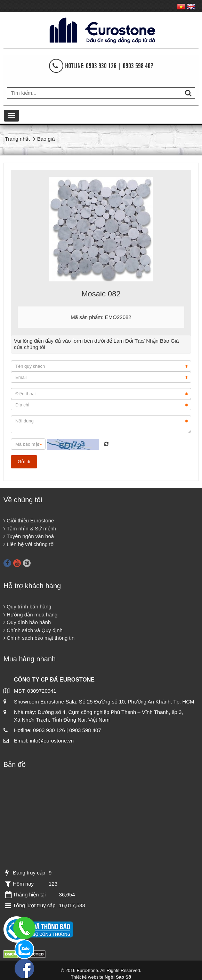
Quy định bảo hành (27, 622)
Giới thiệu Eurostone (29, 520)
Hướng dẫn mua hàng (30, 615)
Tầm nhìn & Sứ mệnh (30, 528)
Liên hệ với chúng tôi (29, 544)
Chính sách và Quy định (33, 630)
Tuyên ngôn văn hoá (29, 536)
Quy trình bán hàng (27, 606)
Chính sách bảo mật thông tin (39, 638)
